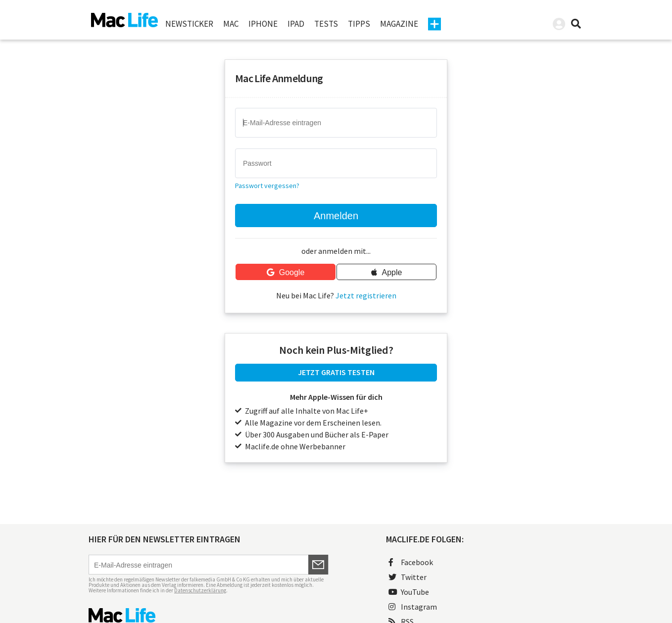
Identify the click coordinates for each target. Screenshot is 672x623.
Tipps (359, 24)
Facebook (411, 562)
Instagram (413, 607)
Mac (231, 24)
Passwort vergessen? (267, 186)
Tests (326, 24)
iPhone (263, 24)
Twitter (408, 577)
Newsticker (189, 24)
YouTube (409, 592)
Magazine (399, 24)
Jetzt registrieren (366, 295)
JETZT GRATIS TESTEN (336, 372)
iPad (296, 24)
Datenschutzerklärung (200, 590)
